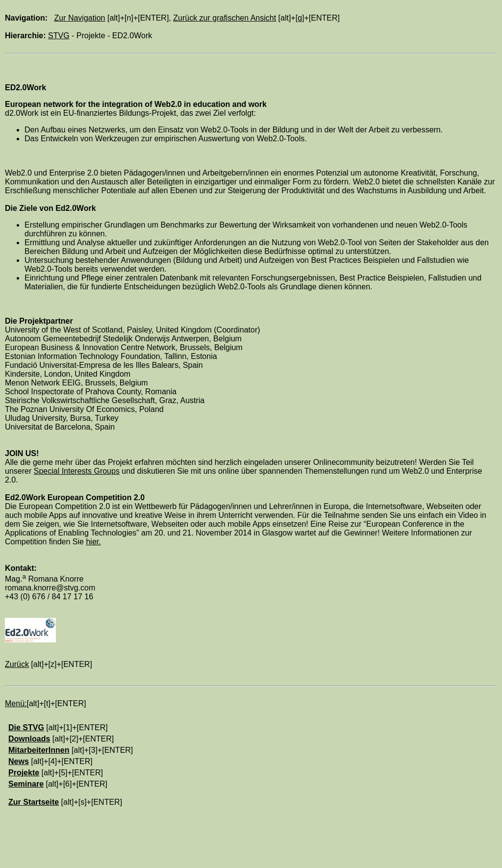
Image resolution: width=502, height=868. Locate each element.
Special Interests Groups (77, 471)
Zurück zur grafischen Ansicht (225, 18)
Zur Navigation (79, 18)
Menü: (16, 703)
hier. (93, 542)
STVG (59, 36)
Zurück (17, 664)
